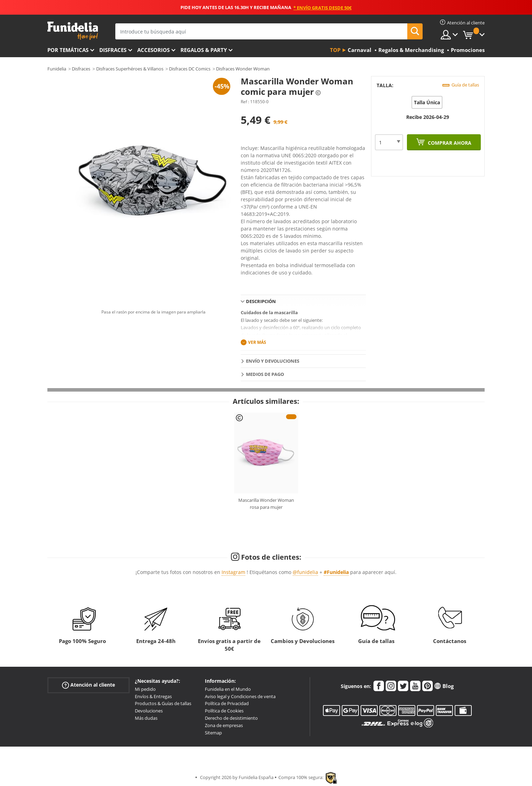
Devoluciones (149, 711)
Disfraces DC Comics (190, 69)
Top (335, 50)
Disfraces (113, 50)
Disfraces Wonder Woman (243, 69)
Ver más (257, 342)
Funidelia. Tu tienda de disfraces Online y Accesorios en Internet (73, 31)
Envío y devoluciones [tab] (273, 361)
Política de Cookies (224, 711)
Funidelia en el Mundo (228, 689)
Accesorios (153, 50)
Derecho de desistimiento (231, 718)
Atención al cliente (88, 685)
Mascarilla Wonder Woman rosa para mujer (266, 504)
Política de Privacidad (227, 703)
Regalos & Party (204, 50)
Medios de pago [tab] (265, 374)
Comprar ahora (449, 143)
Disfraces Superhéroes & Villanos (130, 69)
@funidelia (305, 572)
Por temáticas (68, 50)
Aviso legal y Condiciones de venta (240, 696)
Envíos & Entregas (153, 696)
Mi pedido (145, 689)
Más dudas (146, 718)
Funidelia (57, 69)
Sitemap (213, 733)
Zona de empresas (224, 725)
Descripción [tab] (261, 301)
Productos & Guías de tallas (163, 703)
